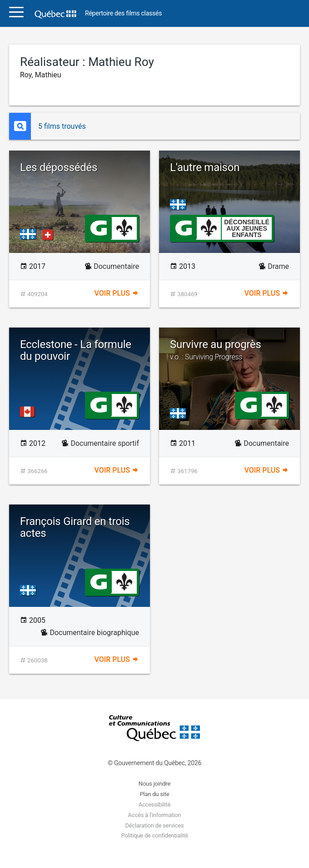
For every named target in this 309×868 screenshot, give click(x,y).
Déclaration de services (155, 825)
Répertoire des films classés (123, 13)
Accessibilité (154, 805)
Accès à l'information (155, 815)
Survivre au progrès (229, 350)
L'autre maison (205, 167)
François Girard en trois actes (75, 527)
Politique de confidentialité (154, 835)
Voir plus (117, 293)
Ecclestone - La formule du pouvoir (76, 350)
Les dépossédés (59, 167)
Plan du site (155, 794)
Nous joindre (154, 784)
